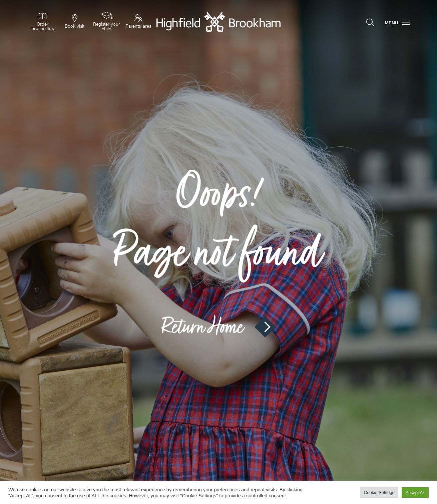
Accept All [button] (415, 492)
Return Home (218, 327)
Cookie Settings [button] (379, 492)
